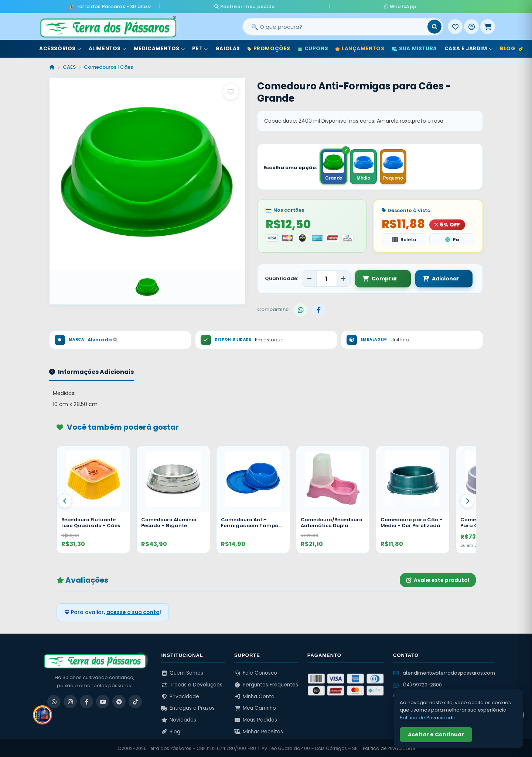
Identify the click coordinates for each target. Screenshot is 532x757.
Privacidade (180, 696)
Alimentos (108, 47)
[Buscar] (434, 25)
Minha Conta (254, 696)
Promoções (269, 47)
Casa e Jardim (468, 47)
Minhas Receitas (259, 731)
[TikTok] (135, 701)
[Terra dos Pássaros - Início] (108, 25)
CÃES (69, 66)
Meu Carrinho (255, 707)
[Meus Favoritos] (455, 25)
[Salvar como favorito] (231, 91)
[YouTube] (103, 701)
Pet (200, 47)
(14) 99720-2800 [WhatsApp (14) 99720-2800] (417, 684)
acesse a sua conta (133, 611)
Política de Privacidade (389, 748)
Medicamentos (159, 47)
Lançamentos (360, 47)
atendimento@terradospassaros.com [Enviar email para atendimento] (444, 672)
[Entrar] (471, 25)
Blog (511, 47)
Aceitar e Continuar (436, 734)
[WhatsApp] (54, 701)
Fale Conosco (256, 672)
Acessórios (60, 47)
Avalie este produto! (438, 579)
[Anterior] (65, 500)
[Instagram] (70, 701)
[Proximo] (467, 500)
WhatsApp (354, 6)
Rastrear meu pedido (291, 6)
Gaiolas (228, 47)
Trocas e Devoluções (192, 684)
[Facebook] (86, 701)
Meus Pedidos (256, 719)
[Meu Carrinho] (488, 25)
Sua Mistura (415, 47)
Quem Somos (182, 672)
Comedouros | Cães (108, 66)
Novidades (179, 719)
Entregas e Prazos (188, 707)
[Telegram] (119, 701)
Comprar (380, 278)
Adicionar (435, 278)
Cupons (313, 47)
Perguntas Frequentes (266, 684)
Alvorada (103, 339)
